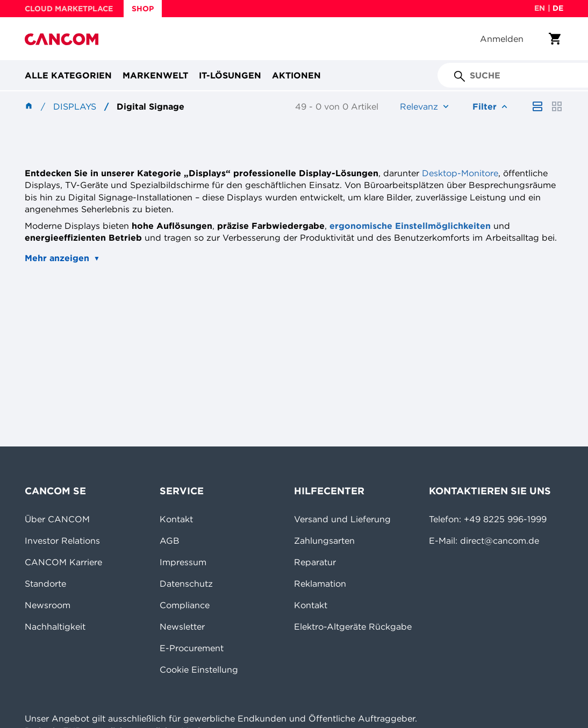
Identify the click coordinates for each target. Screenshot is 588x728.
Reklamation (320, 583)
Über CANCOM (57, 519)
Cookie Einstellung (199, 669)
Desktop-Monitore (460, 173)
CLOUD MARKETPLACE (69, 9)
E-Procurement (192, 648)
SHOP (143, 9)
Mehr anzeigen (57, 258)
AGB (170, 540)
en (540, 8)
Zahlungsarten (324, 540)
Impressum (183, 562)
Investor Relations (62, 540)
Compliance (185, 605)
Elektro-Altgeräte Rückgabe (353, 626)
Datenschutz (186, 583)
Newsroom (48, 605)
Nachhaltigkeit (55, 626)
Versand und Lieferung (342, 519)
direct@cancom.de (500, 540)
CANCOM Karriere (63, 562)
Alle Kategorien (68, 75)
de (558, 8)
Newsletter (182, 626)
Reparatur (315, 562)
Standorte (45, 583)
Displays (75, 106)
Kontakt (176, 519)
